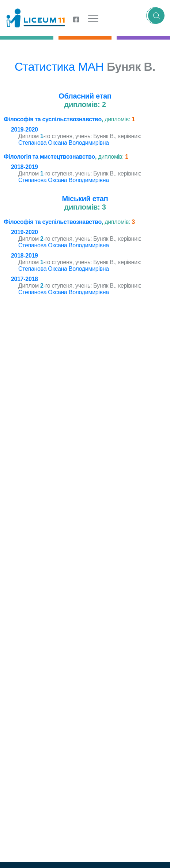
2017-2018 (24, 279)
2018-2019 (24, 167)
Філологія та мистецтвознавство (49, 157)
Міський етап (85, 199)
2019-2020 (24, 130)
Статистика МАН (59, 67)
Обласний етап (85, 96)
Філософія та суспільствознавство (53, 119)
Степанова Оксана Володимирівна (64, 143)
